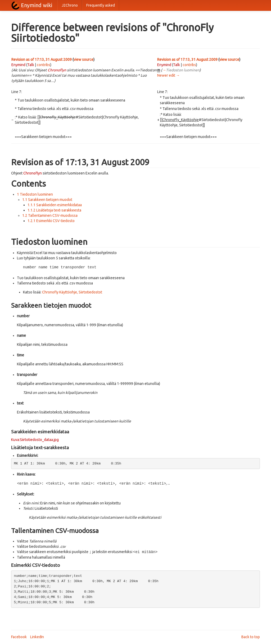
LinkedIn (37, 636)
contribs (44, 65)
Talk (31, 65)
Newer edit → (168, 75)
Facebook (19, 636)
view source (83, 59)
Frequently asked (101, 5)
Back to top (251, 636)
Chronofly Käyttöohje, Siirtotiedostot (72, 292)
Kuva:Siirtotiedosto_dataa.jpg (35, 439)
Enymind (18, 65)
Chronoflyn (57, 70)
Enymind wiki (37, 5)
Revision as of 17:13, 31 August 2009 (42, 59)
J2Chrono (70, 5)
